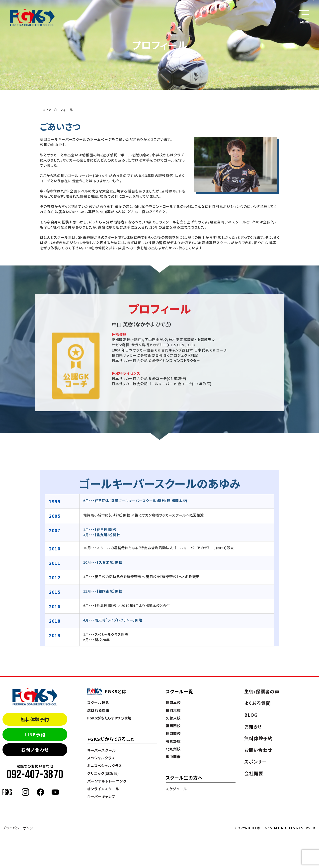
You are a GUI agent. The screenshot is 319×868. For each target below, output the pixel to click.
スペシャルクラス (101, 758)
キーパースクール (102, 750)
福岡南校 (173, 733)
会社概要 (254, 773)
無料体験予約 (35, 719)
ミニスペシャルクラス (105, 766)
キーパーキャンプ (101, 796)
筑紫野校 (173, 741)
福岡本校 (173, 702)
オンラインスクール (103, 789)
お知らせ (253, 726)
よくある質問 (257, 703)
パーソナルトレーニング (107, 781)
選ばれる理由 (98, 710)
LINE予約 (35, 734)
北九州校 (173, 749)
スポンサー (255, 762)
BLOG (251, 715)
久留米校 (173, 718)
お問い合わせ (35, 750)
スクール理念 (98, 702)
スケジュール (176, 789)
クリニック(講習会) (103, 773)
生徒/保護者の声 (262, 691)
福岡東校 (173, 710)
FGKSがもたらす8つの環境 (109, 718)
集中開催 (173, 757)
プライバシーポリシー (20, 828)
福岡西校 (173, 726)
